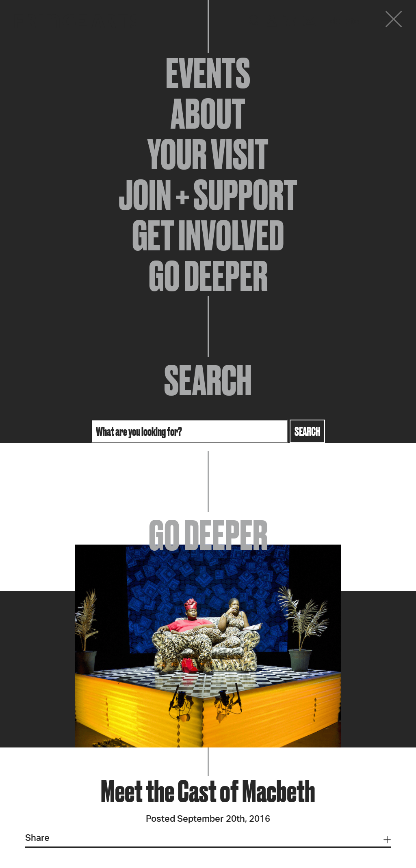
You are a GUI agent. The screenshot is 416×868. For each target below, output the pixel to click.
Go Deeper (208, 276)
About (208, 114)
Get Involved (208, 235)
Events (208, 73)
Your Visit (208, 154)
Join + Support (208, 195)
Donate (344, 21)
